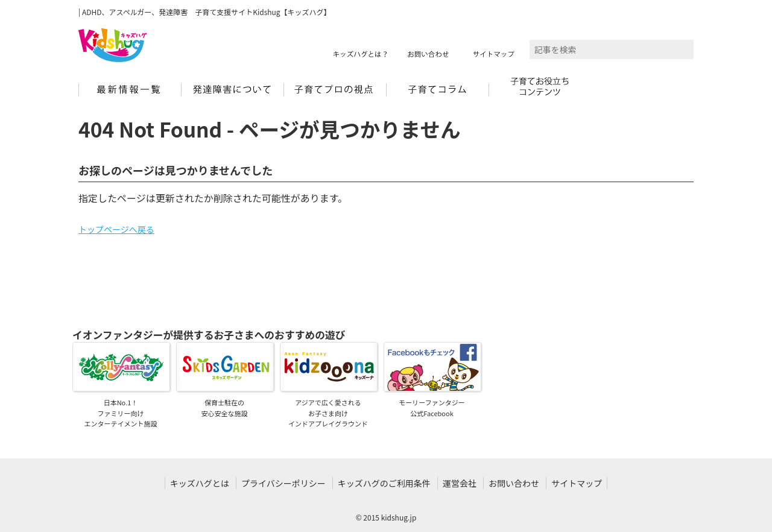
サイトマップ (577, 483)
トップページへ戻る (116, 229)
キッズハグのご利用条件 (384, 483)
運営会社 (460, 483)
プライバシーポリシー (283, 483)
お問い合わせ (514, 483)
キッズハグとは (200, 483)
